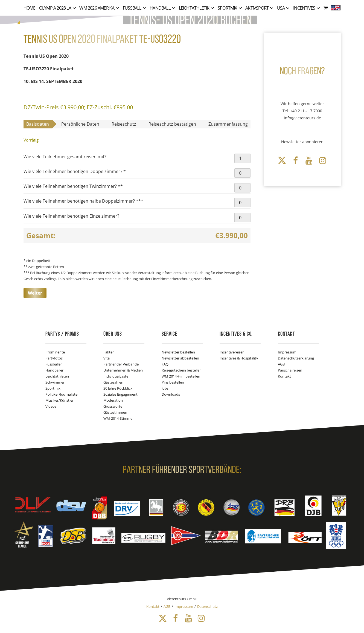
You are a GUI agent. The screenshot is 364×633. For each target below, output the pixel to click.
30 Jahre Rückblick (118, 388)
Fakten (109, 352)
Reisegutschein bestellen (182, 370)
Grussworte (113, 406)
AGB (281, 364)
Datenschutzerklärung (296, 358)
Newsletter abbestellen (180, 358)
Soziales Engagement (120, 394)
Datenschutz (207, 606)
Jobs (165, 388)
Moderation (113, 400)
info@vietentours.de (302, 118)
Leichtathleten (57, 376)
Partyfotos (54, 358)
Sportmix (53, 388)
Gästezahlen (113, 382)
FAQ (165, 364)
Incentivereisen (232, 352)
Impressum (287, 352)
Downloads (171, 394)
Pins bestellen (173, 382)
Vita (107, 358)
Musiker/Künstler (59, 400)
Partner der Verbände (121, 364)
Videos (51, 406)
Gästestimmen (115, 412)
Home (30, 8)
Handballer (54, 370)
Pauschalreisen (290, 370)
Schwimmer (55, 382)
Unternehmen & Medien (123, 370)
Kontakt (284, 376)
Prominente (55, 352)
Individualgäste (116, 376)
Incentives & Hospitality (239, 358)
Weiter (35, 293)
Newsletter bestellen (178, 352)
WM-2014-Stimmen (119, 418)
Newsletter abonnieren (302, 142)
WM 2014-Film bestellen (181, 376)
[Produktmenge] (242, 158)
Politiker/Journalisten (62, 394)
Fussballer (54, 364)
